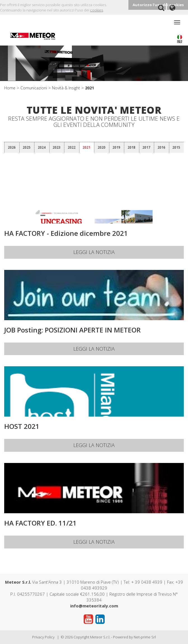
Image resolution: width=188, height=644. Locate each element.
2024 (42, 147)
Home (10, 88)
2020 (102, 147)
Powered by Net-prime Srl (134, 637)
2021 (90, 88)
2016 (161, 147)
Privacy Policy (43, 637)
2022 (72, 147)
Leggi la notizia (94, 252)
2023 (57, 147)
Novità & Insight (66, 88)
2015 (176, 147)
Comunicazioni (34, 88)
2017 (146, 147)
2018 (131, 147)
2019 (116, 147)
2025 (27, 147)
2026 (12, 147)
